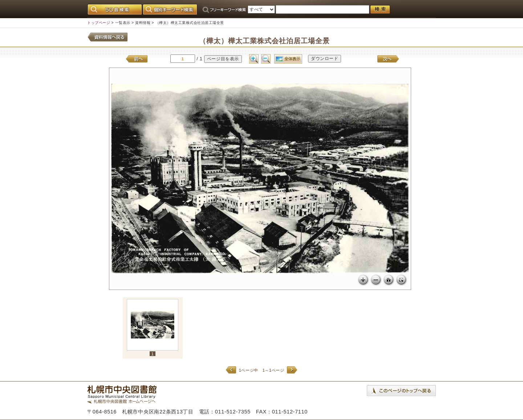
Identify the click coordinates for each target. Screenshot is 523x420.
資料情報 (143, 23)
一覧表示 (123, 23)
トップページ (99, 23)
